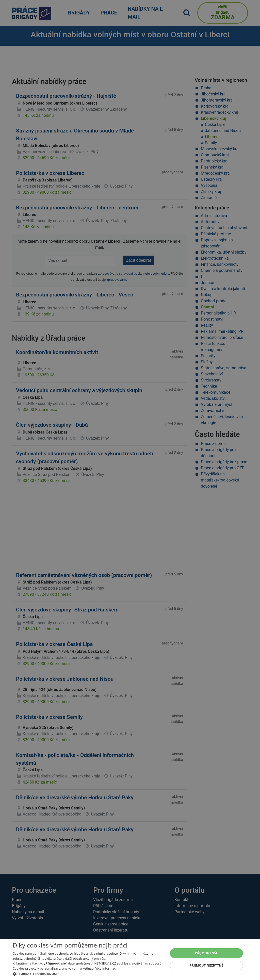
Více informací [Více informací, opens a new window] (106, 968)
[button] (88, 974)
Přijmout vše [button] (207, 953)
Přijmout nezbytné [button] (207, 965)
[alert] (130, 490)
